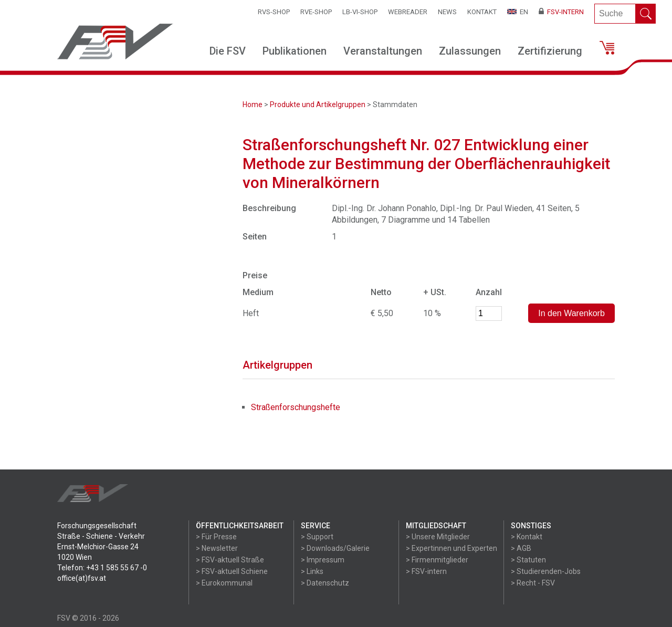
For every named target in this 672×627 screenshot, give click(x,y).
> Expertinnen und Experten (451, 548)
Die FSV (228, 51)
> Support (317, 537)
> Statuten (528, 560)
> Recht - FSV (533, 583)
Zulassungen (470, 51)
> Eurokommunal (224, 583)
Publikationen (295, 51)
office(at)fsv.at (82, 578)
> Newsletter (217, 548)
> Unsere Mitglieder (438, 537)
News (447, 12)
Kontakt (482, 12)
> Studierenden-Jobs (546, 571)
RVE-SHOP (316, 12)
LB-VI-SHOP (360, 12)
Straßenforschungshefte (296, 407)
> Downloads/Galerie (335, 548)
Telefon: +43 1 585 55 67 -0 (102, 568)
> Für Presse (216, 537)
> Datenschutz (325, 583)
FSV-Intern (561, 12)
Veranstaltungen (383, 51)
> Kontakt (527, 537)
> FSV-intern (426, 571)
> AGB (521, 548)
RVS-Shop (274, 12)
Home (253, 104)
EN (518, 12)
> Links (312, 571)
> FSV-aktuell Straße (230, 560)
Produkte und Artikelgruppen (318, 104)
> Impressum (323, 560)
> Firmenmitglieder (437, 560)
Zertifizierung (550, 51)
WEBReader (408, 12)
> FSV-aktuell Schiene (232, 571)
